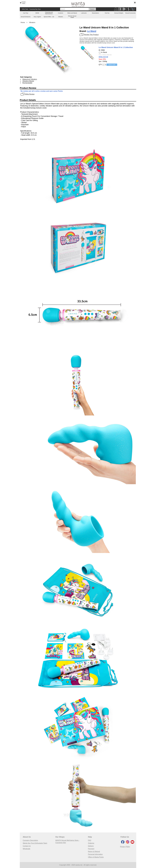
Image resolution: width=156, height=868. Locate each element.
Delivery (91, 846)
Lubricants (84, 13)
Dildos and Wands (72, 13)
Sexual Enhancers (26, 17)
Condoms (61, 13)
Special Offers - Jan (49, 17)
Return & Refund (94, 852)
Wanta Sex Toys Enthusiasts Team (35, 843)
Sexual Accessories (130, 13)
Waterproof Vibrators (30, 79)
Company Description (30, 840)
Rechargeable (27, 83)
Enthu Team (25, 9)
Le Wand (92, 31)
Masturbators (95, 13)
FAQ (90, 840)
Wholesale (27, 849)
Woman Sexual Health (72, 17)
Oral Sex (107, 13)
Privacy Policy (125, 847)
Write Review (28, 94)
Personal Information (95, 854)
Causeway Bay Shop (35, 9)
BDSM (37, 13)
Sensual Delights (119, 13)
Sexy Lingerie (37, 17)
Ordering (91, 843)
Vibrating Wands (28, 81)
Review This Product (89, 35)
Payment (91, 849)
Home (23, 22)
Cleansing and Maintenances (49, 13)
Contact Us (27, 846)
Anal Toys (26, 13)
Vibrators (61, 17)
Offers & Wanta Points (96, 857)
